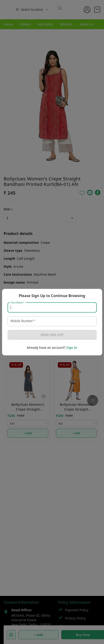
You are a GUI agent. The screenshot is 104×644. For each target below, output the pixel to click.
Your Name (18, 303)
